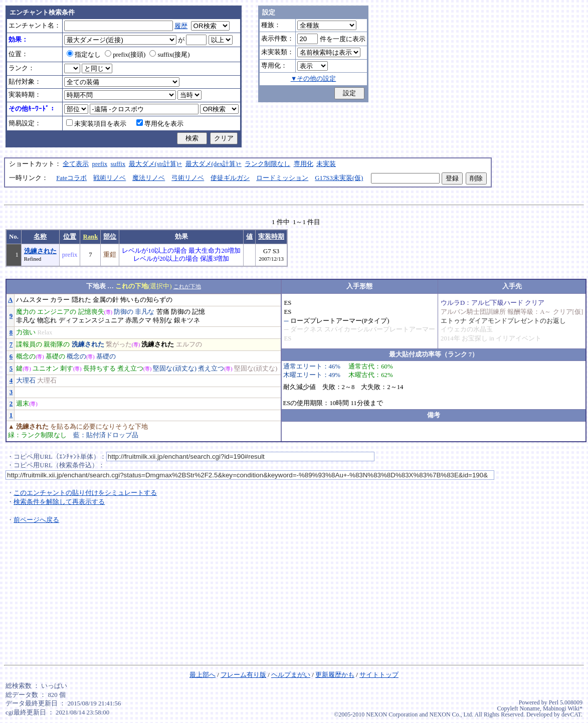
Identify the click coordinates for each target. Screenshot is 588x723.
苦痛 (163, 312)
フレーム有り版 (243, 675)
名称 (40, 237)
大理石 (26, 381)
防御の (124, 312)
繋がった (119, 344)
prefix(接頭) (125, 55)
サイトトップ (379, 675)
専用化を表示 (160, 124)
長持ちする (100, 369)
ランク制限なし (267, 164)
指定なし (84, 55)
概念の (26, 356)
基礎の (55, 356)
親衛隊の (57, 344)
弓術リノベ (188, 178)
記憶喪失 (91, 312)
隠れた (81, 300)
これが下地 (187, 286)
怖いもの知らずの (146, 300)
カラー (60, 300)
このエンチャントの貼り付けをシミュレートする (85, 493)
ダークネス (307, 329)
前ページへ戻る (36, 520)
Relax (45, 332)
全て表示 (76, 164)
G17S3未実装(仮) (339, 178)
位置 (70, 237)
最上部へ (203, 675)
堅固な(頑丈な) (175, 369)
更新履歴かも (335, 675)
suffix (118, 164)
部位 (110, 237)
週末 (23, 404)
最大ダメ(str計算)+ (156, 164)
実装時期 (271, 237)
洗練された (40, 251)
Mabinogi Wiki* (563, 708)
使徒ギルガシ (230, 178)
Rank (90, 237)
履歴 (181, 26)
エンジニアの (57, 312)
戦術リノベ (110, 178)
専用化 (304, 164)
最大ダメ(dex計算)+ (214, 164)
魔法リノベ (149, 178)
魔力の (26, 312)
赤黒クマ (138, 320)
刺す (67, 369)
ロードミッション (282, 178)
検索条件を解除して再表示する (59, 502)
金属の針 (106, 300)
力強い (26, 332)
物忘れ (47, 320)
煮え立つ (130, 369)
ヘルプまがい (291, 675)
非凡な (145, 312)
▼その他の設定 (314, 79)
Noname (530, 708)
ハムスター (32, 300)
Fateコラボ (71, 178)
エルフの (189, 344)
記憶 (199, 312)
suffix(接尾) (169, 55)
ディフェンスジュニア (91, 320)
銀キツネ (187, 320)
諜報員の (29, 344)
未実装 (326, 164)
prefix (100, 164)
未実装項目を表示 (96, 124)
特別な (163, 320)
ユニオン (46, 369)
